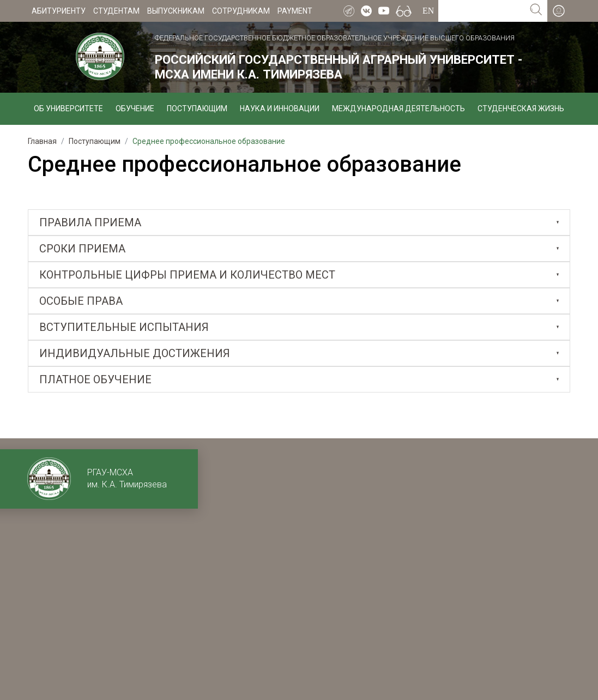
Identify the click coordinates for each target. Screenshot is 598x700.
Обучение (135, 108)
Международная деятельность (398, 108)
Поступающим (197, 108)
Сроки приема (82, 249)
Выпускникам (176, 11)
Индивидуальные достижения (135, 353)
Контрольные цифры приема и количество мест (187, 275)
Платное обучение (95, 379)
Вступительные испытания (124, 327)
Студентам (116, 11)
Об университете (68, 108)
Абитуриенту (59, 11)
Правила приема (90, 222)
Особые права (81, 301)
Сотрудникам (241, 11)
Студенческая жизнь (521, 108)
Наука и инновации (280, 108)
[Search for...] (482, 11)
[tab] (299, 222)
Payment (295, 11)
